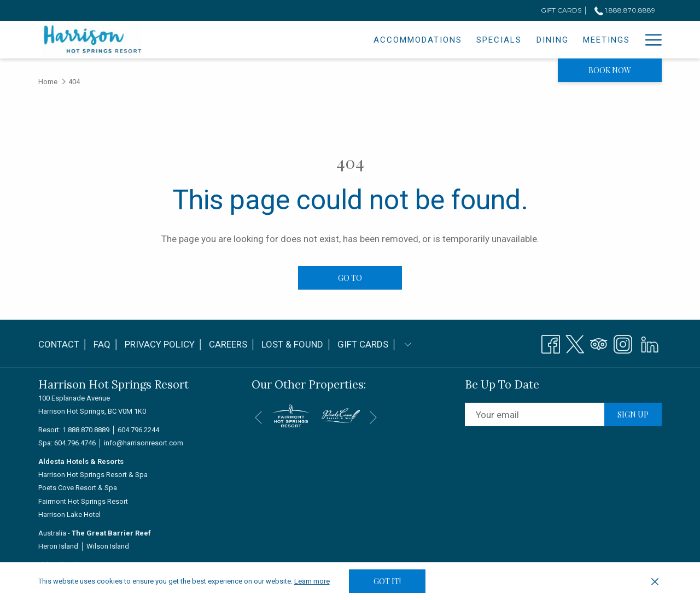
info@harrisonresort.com (144, 443)
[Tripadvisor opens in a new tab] (599, 343)
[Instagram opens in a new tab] (623, 343)
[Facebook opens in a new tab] (551, 343)
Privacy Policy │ (164, 344)
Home (48, 82)
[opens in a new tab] (291, 415)
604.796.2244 (138, 430)
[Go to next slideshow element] (373, 417)
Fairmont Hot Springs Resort (83, 501)
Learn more (312, 581)
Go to (350, 278)
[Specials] (404, 40)
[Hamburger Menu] (649, 40)
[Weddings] (574, 40)
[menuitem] (65, 345)
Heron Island (58, 546)
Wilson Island (108, 546)
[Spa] (621, 40)
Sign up (633, 414)
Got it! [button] (387, 581)
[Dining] (457, 40)
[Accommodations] (323, 40)
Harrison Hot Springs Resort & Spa (93, 475)
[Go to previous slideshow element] (258, 417)
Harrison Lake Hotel (69, 514)
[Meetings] (511, 40)
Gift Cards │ (367, 344)
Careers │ (232, 344)
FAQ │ (106, 344)
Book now (610, 70)
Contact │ (63, 344)
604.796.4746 (75, 443)
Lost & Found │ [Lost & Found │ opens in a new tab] (297, 346)
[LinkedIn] (650, 343)
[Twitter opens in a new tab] (575, 343)
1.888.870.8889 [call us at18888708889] (625, 10)
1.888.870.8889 (86, 430)
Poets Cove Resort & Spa (78, 488)
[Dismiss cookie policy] (655, 581)
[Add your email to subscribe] (535, 414)
